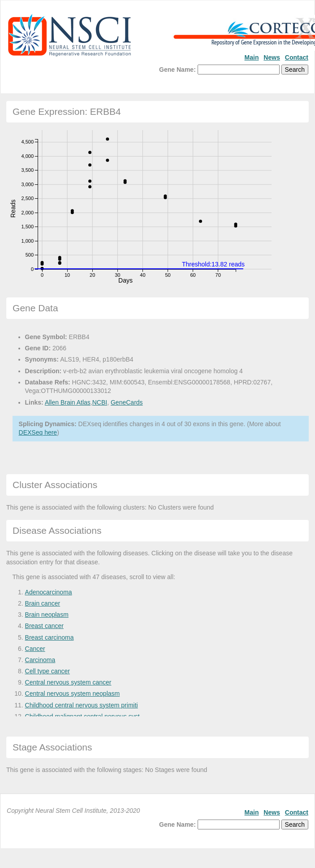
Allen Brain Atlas (68, 402)
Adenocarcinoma (49, 592)
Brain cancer (43, 603)
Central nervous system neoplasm (73, 694)
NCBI (100, 402)
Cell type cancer (47, 671)
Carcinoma (40, 660)
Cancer (35, 649)
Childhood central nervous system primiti (82, 705)
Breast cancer (44, 626)
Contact (297, 57)
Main (252, 57)
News (272, 57)
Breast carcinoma (50, 637)
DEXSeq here (38, 432)
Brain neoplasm (47, 615)
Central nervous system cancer (68, 682)
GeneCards (127, 402)
